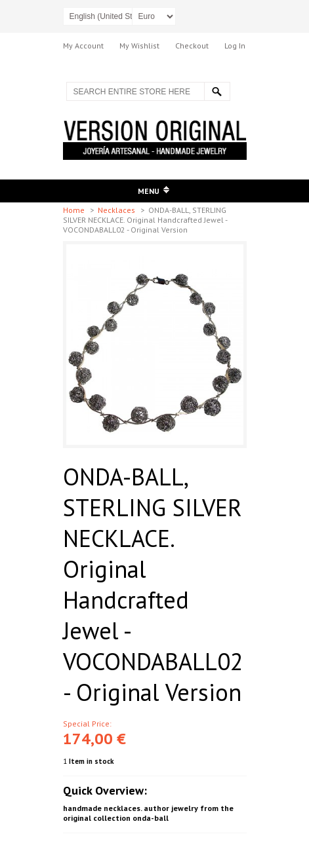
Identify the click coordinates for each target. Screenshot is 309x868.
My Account (83, 46)
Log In (235, 46)
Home (75, 210)
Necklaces (117, 210)
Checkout (192, 46)
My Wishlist (139, 46)
